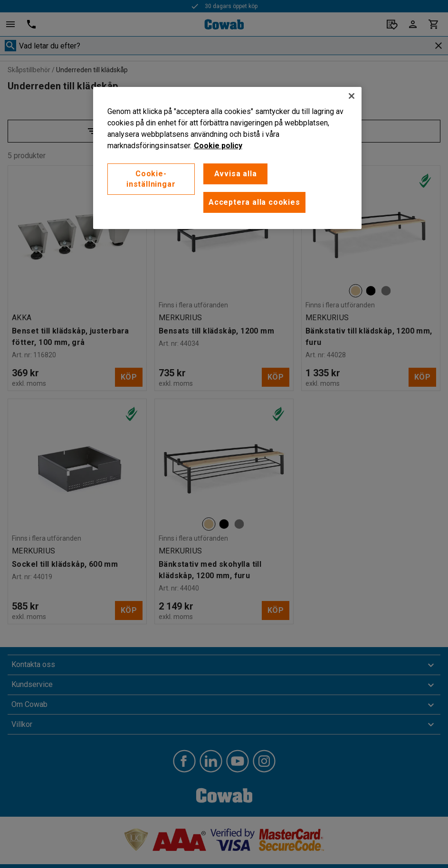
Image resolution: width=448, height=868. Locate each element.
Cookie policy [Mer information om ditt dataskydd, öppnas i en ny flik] (218, 146)
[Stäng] (352, 96)
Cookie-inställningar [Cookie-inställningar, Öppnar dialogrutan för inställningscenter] (151, 179)
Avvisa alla (236, 174)
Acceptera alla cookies (254, 202)
